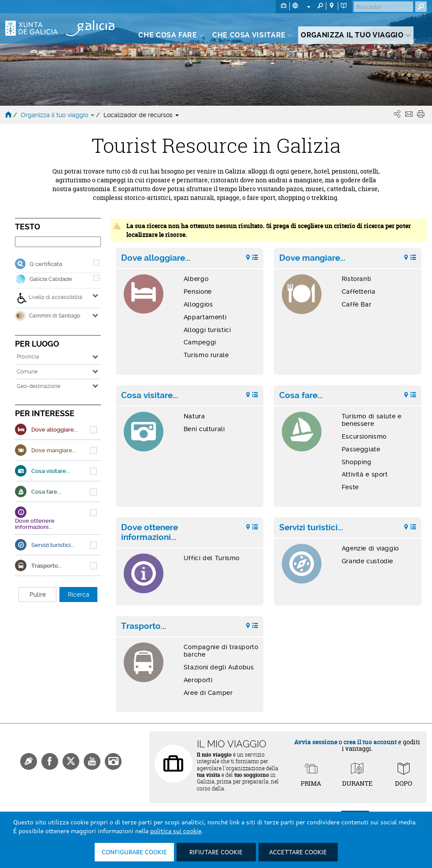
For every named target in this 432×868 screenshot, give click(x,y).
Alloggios (198, 304)
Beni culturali (204, 429)
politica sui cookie (176, 831)
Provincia (28, 357)
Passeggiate (361, 449)
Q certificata (46, 264)
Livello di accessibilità (50, 298)
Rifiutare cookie (216, 853)
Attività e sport (365, 474)
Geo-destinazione (39, 386)
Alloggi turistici (207, 330)
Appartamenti (205, 317)
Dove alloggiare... (156, 258)
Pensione (198, 292)
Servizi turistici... (311, 528)
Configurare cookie (134, 853)
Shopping (357, 462)
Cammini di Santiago (48, 316)
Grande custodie (367, 561)
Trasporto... (144, 626)
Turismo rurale (206, 355)
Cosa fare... (301, 395)
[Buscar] (383, 7)
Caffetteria (359, 292)
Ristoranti (356, 279)
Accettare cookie (298, 853)
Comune (27, 372)
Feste (350, 487)
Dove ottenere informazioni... (150, 532)
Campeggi (200, 342)
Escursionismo (364, 436)
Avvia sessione (316, 742)
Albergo (196, 279)
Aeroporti (198, 680)
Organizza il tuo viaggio (58, 115)
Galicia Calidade (51, 279)
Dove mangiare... (312, 258)
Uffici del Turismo (212, 558)
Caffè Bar (357, 304)
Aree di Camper (208, 693)
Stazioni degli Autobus (219, 667)
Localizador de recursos (141, 115)
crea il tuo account (370, 742)
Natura (194, 416)
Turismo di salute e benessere (372, 420)
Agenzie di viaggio (370, 548)
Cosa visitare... (150, 395)
